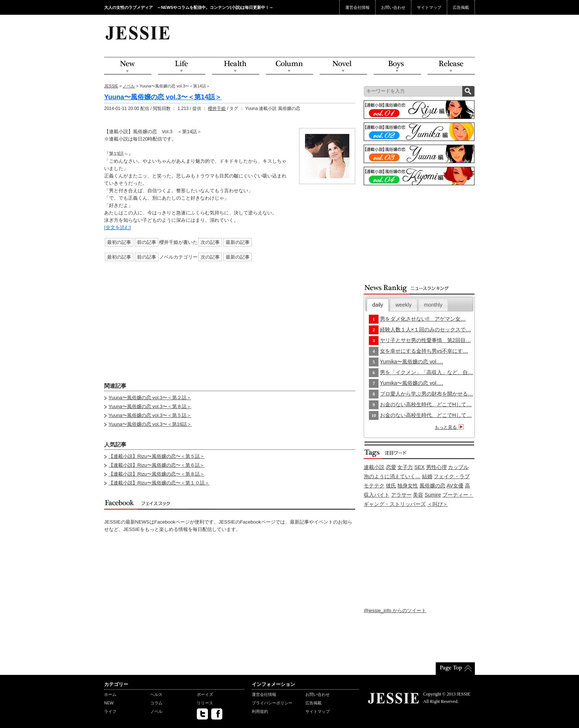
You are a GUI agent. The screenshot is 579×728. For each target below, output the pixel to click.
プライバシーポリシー (272, 703)
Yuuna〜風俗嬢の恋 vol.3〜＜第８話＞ (150, 406)
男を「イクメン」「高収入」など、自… (426, 372)
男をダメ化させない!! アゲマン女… (423, 319)
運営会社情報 (357, 7)
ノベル (129, 86)
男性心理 (436, 467)
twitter (202, 714)
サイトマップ (429, 7)
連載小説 (374, 467)
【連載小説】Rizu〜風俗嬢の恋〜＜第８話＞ (157, 474)
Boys (397, 66)
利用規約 (260, 711)
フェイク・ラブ (452, 476)
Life (182, 66)
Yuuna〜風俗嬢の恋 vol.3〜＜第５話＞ (150, 415)
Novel (343, 66)
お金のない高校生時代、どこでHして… (426, 404)
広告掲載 (461, 7)
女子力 (405, 467)
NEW (128, 66)
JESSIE (111, 86)
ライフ (110, 711)
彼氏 (391, 486)
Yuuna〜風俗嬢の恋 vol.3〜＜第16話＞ (150, 424)
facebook (217, 714)
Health (236, 66)
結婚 (427, 476)
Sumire (433, 495)
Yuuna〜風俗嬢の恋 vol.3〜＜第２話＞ (150, 398)
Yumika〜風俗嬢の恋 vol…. (412, 362)
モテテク (374, 486)
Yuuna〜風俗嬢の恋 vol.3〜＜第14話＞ (163, 97)
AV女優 (455, 486)
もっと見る (450, 427)
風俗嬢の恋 (432, 486)
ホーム (110, 694)
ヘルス (156, 694)
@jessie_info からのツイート (395, 610)
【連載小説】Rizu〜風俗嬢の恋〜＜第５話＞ (157, 456)
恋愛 (391, 467)
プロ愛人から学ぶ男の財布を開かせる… (426, 394)
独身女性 (408, 486)
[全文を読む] (117, 227)
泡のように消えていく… (392, 476)
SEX (419, 467)
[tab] (378, 305)
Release (451, 66)
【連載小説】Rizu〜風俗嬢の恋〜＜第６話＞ (157, 465)
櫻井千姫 (217, 108)
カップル (458, 467)
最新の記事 (238, 242)
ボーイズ (205, 694)
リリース (205, 703)
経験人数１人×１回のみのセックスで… (426, 330)
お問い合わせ (393, 7)
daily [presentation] (378, 305)
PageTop (455, 669)
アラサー (401, 495)
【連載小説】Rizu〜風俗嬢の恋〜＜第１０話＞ (159, 483)
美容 (418, 495)
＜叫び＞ (438, 504)
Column (289, 66)
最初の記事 (119, 242)
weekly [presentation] (404, 305)
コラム (156, 703)
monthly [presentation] (433, 305)
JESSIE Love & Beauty (138, 32)
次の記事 (210, 242)
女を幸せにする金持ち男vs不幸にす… (424, 351)
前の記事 (147, 242)
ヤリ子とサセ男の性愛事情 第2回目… (425, 340)
